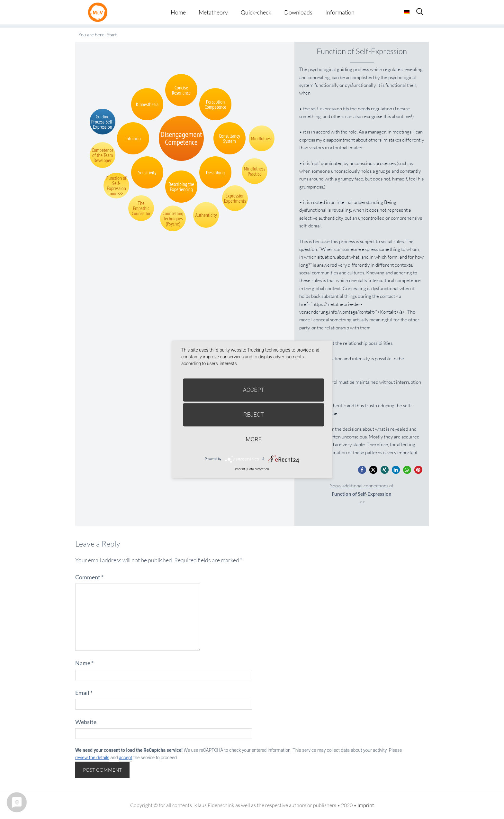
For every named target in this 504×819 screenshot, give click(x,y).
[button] (362, 470)
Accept (254, 390)
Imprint (366, 805)
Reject (254, 414)
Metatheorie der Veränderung (99, 12)
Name (84, 663)
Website (86, 722)
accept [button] (126, 758)
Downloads (298, 12)
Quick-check (256, 12)
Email (84, 693)
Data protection (258, 469)
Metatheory (213, 12)
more (253, 439)
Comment (89, 577)
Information (340, 12)
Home (178, 12)
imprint (240, 469)
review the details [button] (92, 758)
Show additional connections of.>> (362, 494)
